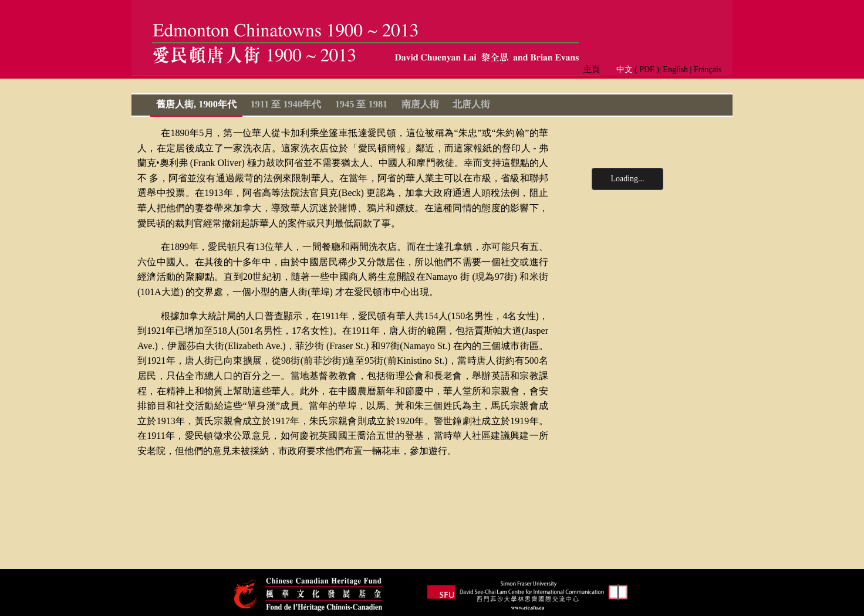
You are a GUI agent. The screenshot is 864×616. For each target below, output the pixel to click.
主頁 (596, 70)
